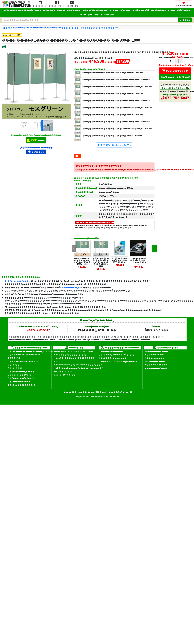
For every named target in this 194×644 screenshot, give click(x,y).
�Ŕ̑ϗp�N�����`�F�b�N (72, 355)
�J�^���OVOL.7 (97, 225)
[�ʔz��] (4, 47)
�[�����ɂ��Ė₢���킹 (175, 77)
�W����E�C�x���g (54, 10)
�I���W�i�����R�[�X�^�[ (118, 355)
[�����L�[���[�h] (90, 20)
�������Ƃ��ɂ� (157, 368)
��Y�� (114, 10)
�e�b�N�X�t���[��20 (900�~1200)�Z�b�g (120, 260)
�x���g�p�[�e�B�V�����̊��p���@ (79, 365)
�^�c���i (126, 10)
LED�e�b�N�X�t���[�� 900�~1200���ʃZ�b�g (138, 261)
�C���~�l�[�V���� (179, 10)
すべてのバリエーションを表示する (116, 145)
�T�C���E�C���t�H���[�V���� (23, 10)
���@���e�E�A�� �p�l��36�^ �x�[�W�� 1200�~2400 (82, 261)
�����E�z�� (155, 355)
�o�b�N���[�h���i (22, 371)
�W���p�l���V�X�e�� (63, 27)
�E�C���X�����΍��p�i (23, 385)
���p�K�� (70, 392)
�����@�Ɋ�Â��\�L (120, 392)
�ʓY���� (36, 152)
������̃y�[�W (72, 287)
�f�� (36, 140)
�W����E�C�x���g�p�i (30, 27)
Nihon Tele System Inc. (98, 397)
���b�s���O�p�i (21, 375)
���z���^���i (90, 15)
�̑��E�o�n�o (74, 10)
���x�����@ (155, 358)
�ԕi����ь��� (156, 361)
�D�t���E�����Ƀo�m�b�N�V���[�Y (79, 368)
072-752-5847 (177, 98)
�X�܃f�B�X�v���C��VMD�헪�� (74, 351)
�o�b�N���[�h (141, 10)
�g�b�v (7, 27)
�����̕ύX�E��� (157, 365)
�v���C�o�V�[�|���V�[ (92, 392)
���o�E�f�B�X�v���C (95, 10)
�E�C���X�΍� (107, 15)
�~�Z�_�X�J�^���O (17, 281)
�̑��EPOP (15, 358)
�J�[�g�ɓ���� (175, 71)
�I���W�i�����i (112, 351)
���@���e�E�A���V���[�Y (99, 27)
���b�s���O (159, 10)
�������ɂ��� (157, 351)
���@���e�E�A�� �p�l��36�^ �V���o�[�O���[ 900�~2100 (101, 262)
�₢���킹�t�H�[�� (97, 330)
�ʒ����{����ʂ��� (114, 358)
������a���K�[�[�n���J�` (120, 361)
